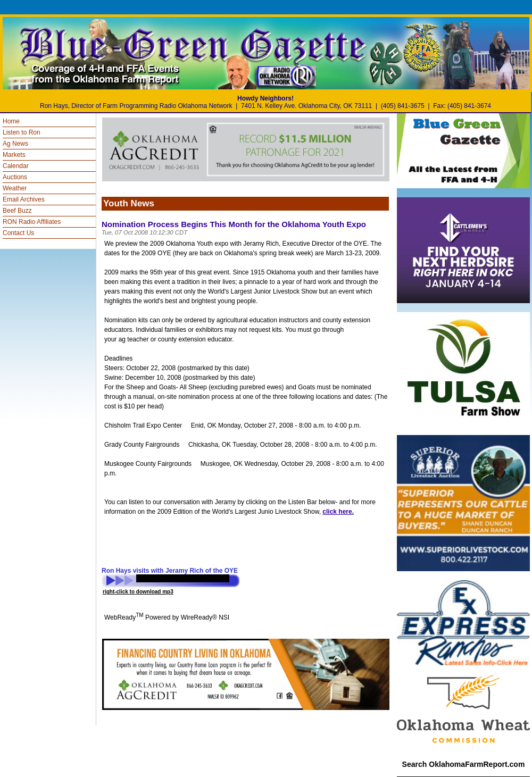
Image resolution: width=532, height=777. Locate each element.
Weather (15, 188)
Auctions (15, 177)
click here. (338, 512)
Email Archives (24, 199)
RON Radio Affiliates (32, 222)
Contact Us (18, 233)
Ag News (15, 144)
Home (11, 121)
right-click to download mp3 (138, 592)
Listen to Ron (22, 132)
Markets (14, 155)
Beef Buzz (17, 211)
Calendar (16, 166)
